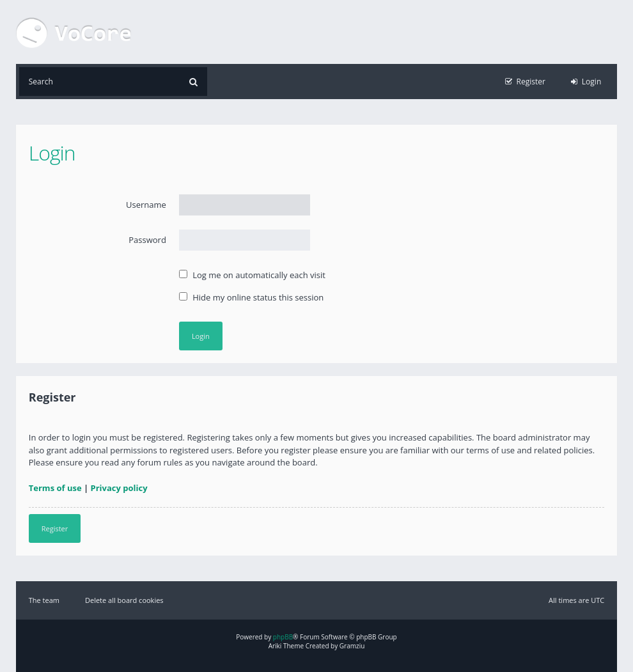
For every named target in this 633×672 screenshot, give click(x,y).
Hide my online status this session (251, 297)
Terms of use (55, 488)
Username (146, 205)
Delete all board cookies (124, 600)
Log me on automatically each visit (252, 275)
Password (147, 240)
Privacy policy (119, 488)
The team (44, 600)
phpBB (283, 637)
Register (55, 528)
